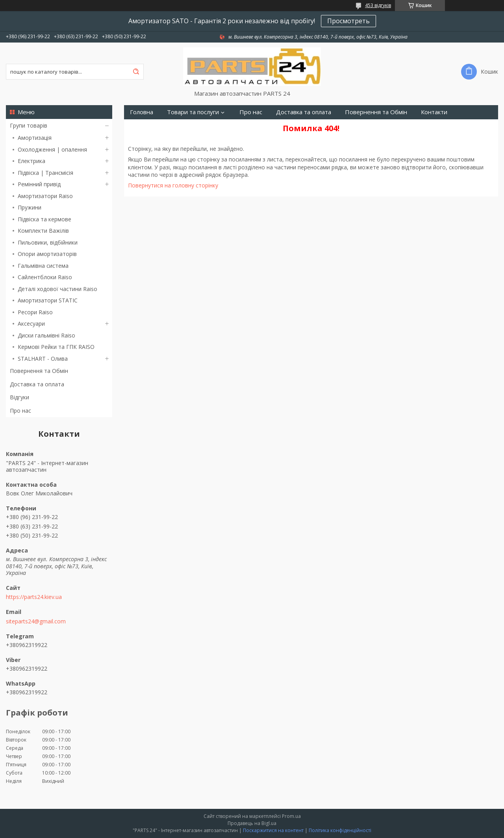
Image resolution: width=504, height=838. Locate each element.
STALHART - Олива (43, 359)
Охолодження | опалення (52, 149)
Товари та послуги (193, 112)
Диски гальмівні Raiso (46, 335)
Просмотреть (348, 21)
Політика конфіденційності (340, 830)
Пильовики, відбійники (48, 242)
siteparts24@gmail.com (36, 621)
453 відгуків (378, 5)
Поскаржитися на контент (273, 830)
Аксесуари (31, 324)
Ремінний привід (39, 184)
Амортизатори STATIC (48, 300)
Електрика (31, 161)
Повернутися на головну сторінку (173, 185)
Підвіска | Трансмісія (45, 173)
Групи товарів (29, 125)
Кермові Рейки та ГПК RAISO (56, 347)
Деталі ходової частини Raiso (57, 289)
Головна (142, 112)
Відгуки (19, 397)
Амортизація (35, 138)
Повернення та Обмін (39, 371)
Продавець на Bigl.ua (252, 823)
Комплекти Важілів (43, 231)
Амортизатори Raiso (45, 196)
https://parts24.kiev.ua (34, 597)
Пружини (30, 207)
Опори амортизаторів (47, 254)
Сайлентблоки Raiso (45, 277)
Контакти (434, 112)
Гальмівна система (43, 266)
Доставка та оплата (37, 384)
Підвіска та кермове (44, 219)
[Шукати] (136, 72)
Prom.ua (291, 816)
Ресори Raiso (35, 312)
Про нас (20, 411)
